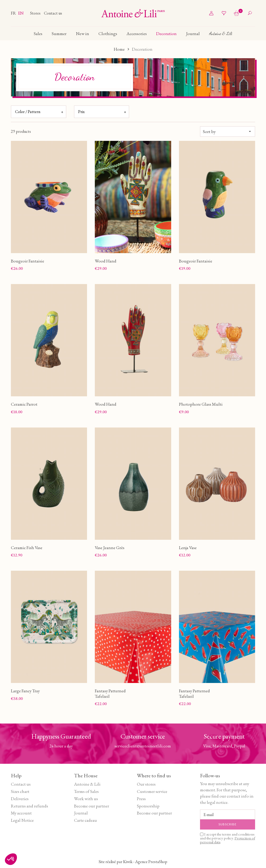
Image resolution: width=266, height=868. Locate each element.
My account (21, 813)
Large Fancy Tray (25, 691)
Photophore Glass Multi (201, 404)
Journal (81, 813)
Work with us (86, 799)
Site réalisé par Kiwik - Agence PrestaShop (133, 862)
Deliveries (20, 799)
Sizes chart (20, 791)
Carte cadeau (85, 820)
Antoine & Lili (87, 784)
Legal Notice (22, 820)
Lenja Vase (188, 548)
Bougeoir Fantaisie (28, 261)
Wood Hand (106, 261)
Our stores (146, 784)
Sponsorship (148, 806)
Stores (36, 13)
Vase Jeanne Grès (110, 548)
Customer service (152, 791)
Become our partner (92, 806)
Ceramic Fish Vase (27, 548)
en (21, 13)
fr (14, 13)
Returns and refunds (29, 806)
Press (141, 799)
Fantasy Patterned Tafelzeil (110, 693)
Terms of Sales (86, 791)
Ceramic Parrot (24, 404)
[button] (11, 859)
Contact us (53, 13)
